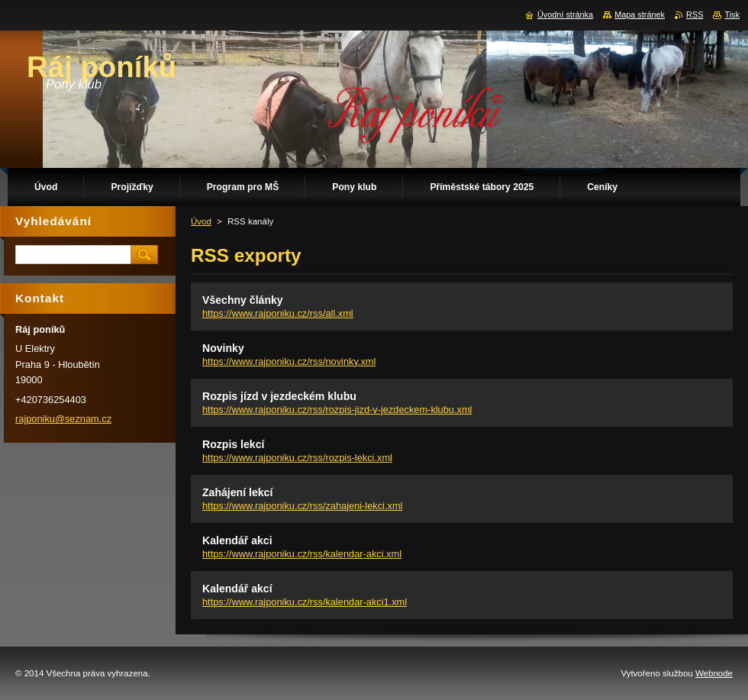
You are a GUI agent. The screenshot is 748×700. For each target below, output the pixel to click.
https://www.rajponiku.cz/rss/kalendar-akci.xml (302, 554)
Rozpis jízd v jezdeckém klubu (279, 396)
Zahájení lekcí (237, 492)
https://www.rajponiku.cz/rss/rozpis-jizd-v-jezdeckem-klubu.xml (337, 410)
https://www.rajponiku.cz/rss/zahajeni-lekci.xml (302, 506)
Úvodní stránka (565, 15)
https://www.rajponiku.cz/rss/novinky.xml (289, 361)
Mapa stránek (640, 15)
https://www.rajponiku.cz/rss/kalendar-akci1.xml (305, 602)
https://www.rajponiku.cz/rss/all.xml (278, 313)
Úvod (201, 221)
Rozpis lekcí (233, 444)
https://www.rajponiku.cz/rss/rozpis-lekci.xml (297, 458)
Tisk (732, 15)
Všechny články (243, 300)
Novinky (223, 348)
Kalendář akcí (237, 589)
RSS (695, 15)
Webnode (714, 673)
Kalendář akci (237, 540)
